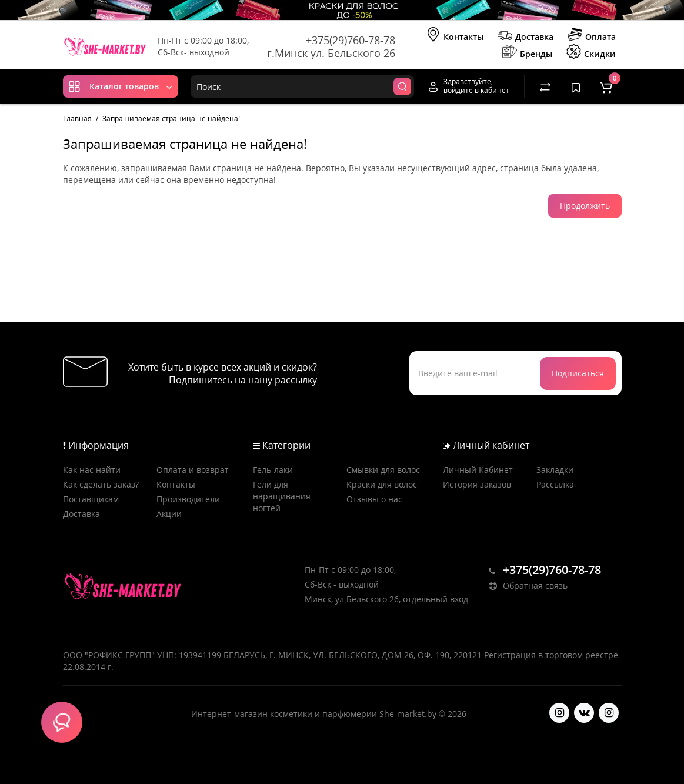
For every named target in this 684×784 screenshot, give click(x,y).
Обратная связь (528, 586)
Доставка (525, 36)
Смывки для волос (383, 470)
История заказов (477, 484)
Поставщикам (91, 499)
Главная (77, 119)
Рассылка (555, 484)
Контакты (455, 36)
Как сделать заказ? (101, 484)
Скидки (591, 53)
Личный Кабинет (478, 470)
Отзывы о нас (374, 499)
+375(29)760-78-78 (351, 40)
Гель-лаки (273, 470)
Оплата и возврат (193, 470)
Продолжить (585, 206)
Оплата (592, 36)
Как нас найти (92, 470)
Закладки (555, 470)
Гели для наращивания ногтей (282, 496)
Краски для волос (382, 484)
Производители (188, 499)
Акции (169, 514)
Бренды (527, 53)
